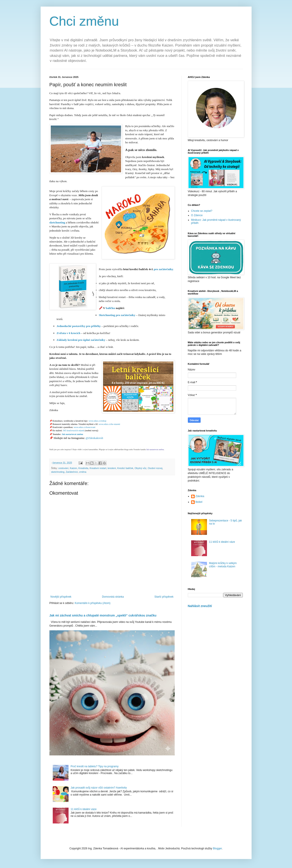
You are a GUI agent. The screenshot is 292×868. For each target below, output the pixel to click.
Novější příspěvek (61, 597)
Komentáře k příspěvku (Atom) (93, 603)
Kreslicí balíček (125, 468)
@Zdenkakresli (94, 438)
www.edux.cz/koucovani (84, 427)
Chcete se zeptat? (202, 211)
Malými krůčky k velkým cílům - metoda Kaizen (223, 565)
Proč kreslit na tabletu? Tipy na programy (94, 766)
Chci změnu (84, 21)
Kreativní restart (98, 468)
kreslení (112, 468)
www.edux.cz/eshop (97, 421)
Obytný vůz (140, 468)
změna (83, 472)
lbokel (199, 502)
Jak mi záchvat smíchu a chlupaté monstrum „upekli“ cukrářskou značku (103, 615)
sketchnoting (57, 222)
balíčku (111, 308)
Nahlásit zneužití (200, 606)
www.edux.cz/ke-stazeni (109, 424)
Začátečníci (72, 472)
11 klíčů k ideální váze (83, 809)
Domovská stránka (113, 597)
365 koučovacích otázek (73, 430)
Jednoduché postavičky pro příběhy (79, 326)
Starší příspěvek (164, 597)
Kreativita (83, 468)
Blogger (217, 848)
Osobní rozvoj (155, 468)
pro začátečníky (164, 269)
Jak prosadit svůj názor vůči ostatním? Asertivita (99, 788)
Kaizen (73, 468)
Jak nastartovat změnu (72, 434)
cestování (63, 468)
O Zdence (197, 215)
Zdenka (200, 496)
